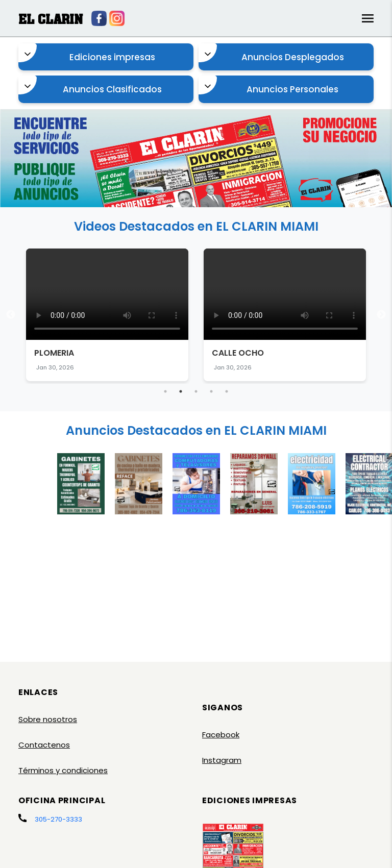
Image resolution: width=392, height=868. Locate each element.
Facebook (221, 735)
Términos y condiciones (63, 770)
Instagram (222, 760)
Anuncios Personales (268, 85)
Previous (11, 315)
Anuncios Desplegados (271, 53)
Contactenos (44, 745)
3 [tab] (196, 391)
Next (381, 315)
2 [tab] (181, 391)
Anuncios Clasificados (90, 85)
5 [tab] (227, 391)
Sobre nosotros (48, 719)
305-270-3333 (58, 819)
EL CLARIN (51, 19)
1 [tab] (165, 391)
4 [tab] (211, 391)
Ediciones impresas (87, 53)
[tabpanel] (107, 315)
